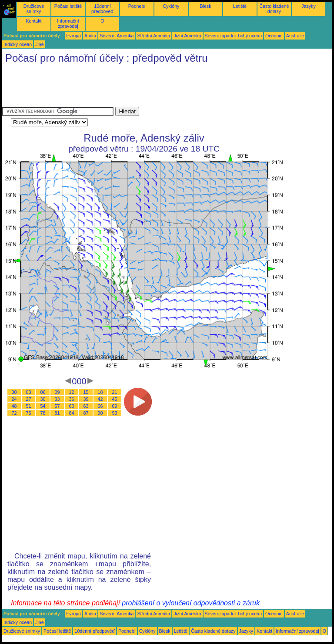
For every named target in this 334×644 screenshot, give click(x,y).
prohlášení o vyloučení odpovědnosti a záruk (191, 603)
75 (29, 413)
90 (100, 413)
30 (43, 399)
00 (14, 392)
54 (43, 406)
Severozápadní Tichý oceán (234, 36)
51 (29, 406)
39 (86, 399)
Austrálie (295, 36)
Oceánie (274, 36)
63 (86, 406)
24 (14, 399)
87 (86, 413)
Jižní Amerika (187, 36)
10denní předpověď (102, 9)
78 (43, 413)
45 (115, 399)
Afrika (90, 36)
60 (72, 406)
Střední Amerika (154, 36)
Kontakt (33, 21)
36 (72, 399)
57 (57, 406)
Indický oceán (18, 44)
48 (14, 406)
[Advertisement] (160, 87)
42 (100, 399)
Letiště (240, 6)
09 (57, 392)
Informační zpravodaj (68, 23)
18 (100, 392)
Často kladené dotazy (274, 9)
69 (115, 406)
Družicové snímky (34, 9)
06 (43, 392)
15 (86, 392)
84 (72, 413)
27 (29, 399)
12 (72, 392)
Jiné (40, 44)
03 (29, 392)
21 (115, 392)
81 (57, 413)
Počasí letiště (68, 6)
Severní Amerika (117, 36)
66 (100, 406)
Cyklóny (171, 6)
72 (14, 413)
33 (57, 399)
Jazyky (309, 6)
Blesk (205, 6)
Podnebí (137, 6)
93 (115, 413)
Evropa (73, 36)
